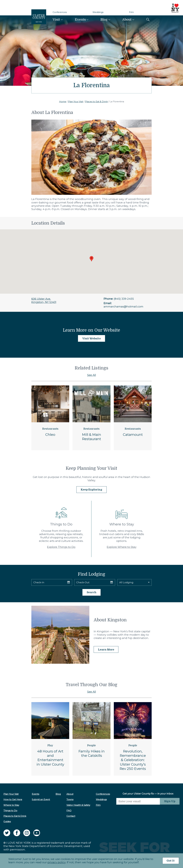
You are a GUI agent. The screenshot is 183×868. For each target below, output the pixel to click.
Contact (71, 816)
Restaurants (50, 429)
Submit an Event (41, 800)
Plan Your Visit (76, 102)
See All (92, 375)
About (127, 19)
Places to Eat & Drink (96, 102)
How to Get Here (13, 800)
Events (80, 19)
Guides (7, 822)
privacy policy (56, 862)
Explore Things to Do (61, 547)
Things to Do (10, 810)
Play (50, 745)
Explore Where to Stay (122, 547)
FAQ (69, 810)
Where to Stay (11, 805)
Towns (70, 800)
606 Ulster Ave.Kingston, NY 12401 (44, 300)
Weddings (98, 12)
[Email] (138, 801)
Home (63, 102)
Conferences (60, 12)
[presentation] (138, 810)
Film (131, 12)
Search (92, 592)
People (91, 745)
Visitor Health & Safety (78, 805)
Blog (104, 19)
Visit (56, 19)
